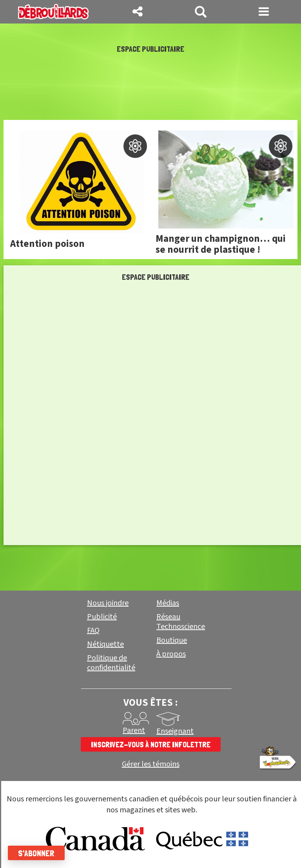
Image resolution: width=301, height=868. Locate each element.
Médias (168, 603)
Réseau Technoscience (181, 622)
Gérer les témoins (151, 764)
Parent (134, 730)
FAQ (93, 631)
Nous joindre (108, 603)
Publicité (102, 617)
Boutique (172, 640)
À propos (171, 654)
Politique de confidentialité (111, 663)
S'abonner (36, 853)
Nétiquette (105, 644)
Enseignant (175, 731)
